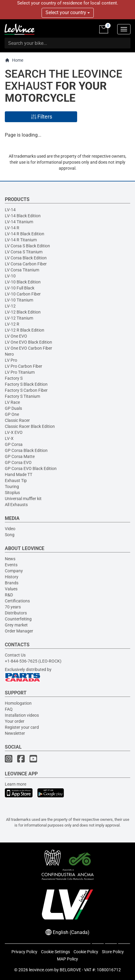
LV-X (9, 438)
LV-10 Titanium (19, 300)
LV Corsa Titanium (22, 270)
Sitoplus (12, 493)
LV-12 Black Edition (23, 312)
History (12, 577)
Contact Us (15, 655)
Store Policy (113, 952)
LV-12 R (12, 324)
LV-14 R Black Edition (25, 234)
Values (11, 589)
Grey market (16, 625)
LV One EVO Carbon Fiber (28, 348)
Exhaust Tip (16, 481)
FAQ (9, 709)
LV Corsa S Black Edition (27, 246)
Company (14, 571)
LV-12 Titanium (19, 318)
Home (14, 60)
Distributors (16, 613)
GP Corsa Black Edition (26, 450)
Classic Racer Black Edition (30, 426)
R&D (9, 595)
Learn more (16, 784)
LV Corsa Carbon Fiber (26, 264)
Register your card (22, 727)
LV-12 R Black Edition (25, 330)
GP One (12, 414)
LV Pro (11, 360)
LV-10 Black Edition (23, 282)
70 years (13, 607)
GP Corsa (14, 444)
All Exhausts (16, 505)
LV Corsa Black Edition (26, 258)
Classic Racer (17, 420)
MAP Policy (67, 959)
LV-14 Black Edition (23, 216)
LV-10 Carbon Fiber (23, 294)
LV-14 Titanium (19, 222)
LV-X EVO (14, 432)
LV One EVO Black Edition (28, 342)
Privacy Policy (24, 952)
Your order (15, 721)
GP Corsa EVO (18, 462)
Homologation (18, 703)
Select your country (68, 12)
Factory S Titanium (22, 396)
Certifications (17, 601)
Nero (9, 354)
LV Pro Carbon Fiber (24, 366)
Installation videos (22, 715)
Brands (12, 583)
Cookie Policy (86, 952)
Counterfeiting (18, 619)
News (10, 559)
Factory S (14, 378)
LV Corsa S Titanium (24, 252)
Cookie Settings (55, 952)
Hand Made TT (19, 475)
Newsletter (15, 733)
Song (10, 535)
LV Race (12, 402)
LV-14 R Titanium (21, 240)
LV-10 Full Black (20, 288)
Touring (12, 487)
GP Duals (13, 408)
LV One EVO (16, 336)
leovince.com (41, 970)
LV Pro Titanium (20, 372)
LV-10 (10, 276)
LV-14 (10, 210)
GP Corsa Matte (20, 456)
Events (11, 565)
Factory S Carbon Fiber (26, 390)
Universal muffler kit (23, 499)
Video (10, 529)
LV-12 (10, 306)
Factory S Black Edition (26, 384)
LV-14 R (12, 228)
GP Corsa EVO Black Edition (31, 468)
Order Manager (19, 631)
